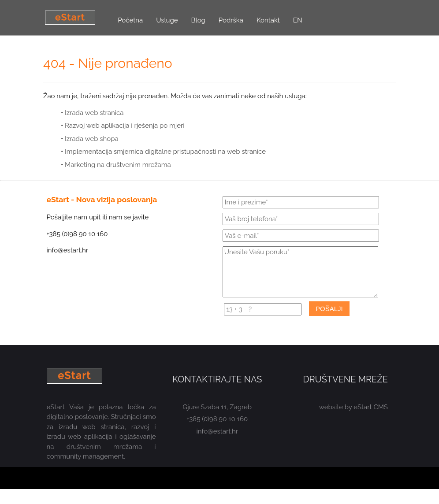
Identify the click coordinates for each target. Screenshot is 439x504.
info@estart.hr (218, 431)
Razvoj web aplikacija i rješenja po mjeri (125, 126)
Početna (130, 20)
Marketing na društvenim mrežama (118, 165)
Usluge (167, 20)
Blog (198, 20)
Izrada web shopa (92, 139)
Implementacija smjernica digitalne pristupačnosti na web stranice (165, 152)
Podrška (231, 20)
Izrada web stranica (94, 113)
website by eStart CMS (353, 407)
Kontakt (268, 20)
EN (298, 20)
